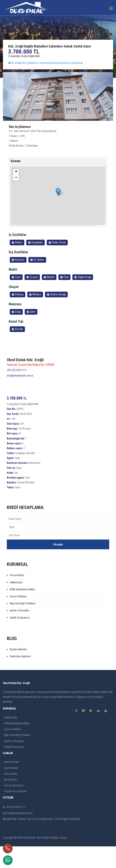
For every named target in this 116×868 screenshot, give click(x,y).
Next (105, 113)
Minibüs (35, 316)
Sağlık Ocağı (83, 299)
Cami (16, 299)
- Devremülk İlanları (13, 807)
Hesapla (58, 566)
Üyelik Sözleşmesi (18, 639)
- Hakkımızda (10, 739)
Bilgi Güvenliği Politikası (21, 625)
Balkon (17, 264)
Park (64, 299)
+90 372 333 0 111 (17, 392)
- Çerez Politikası (12, 751)
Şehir (31, 333)
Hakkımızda (15, 604)
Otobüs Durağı (56, 316)
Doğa (16, 333)
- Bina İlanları (10, 801)
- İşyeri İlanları (11, 790)
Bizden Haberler (17, 671)
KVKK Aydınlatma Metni (21, 611)
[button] (58, 213)
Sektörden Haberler (19, 678)
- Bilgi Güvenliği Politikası (16, 757)
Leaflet (101, 246)
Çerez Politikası (17, 618)
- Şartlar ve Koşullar (13, 763)
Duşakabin (36, 264)
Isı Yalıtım (37, 281)
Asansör (18, 281)
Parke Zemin (57, 264)
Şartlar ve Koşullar (18, 632)
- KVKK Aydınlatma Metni (16, 745)
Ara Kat (17, 351)
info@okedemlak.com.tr (20, 397)
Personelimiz (16, 597)
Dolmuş (18, 316)
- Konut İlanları (11, 783)
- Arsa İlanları (10, 795)
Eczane (32, 299)
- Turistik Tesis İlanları (15, 813)
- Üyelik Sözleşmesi (14, 769)
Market (49, 299)
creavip (63, 859)
